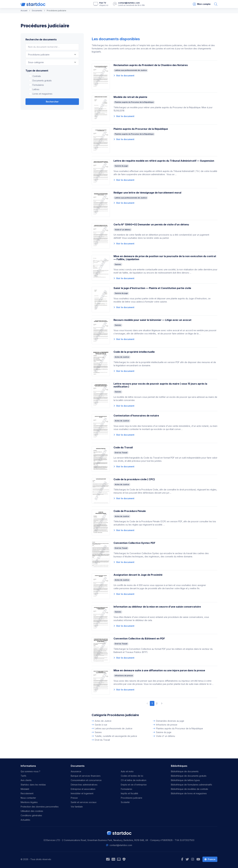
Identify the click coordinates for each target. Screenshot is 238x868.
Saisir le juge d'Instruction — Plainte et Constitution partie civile (152, 288)
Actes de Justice (103, 721)
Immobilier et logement (82, 793)
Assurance (76, 771)
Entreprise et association (83, 789)
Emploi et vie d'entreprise (134, 785)
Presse (74, 798)
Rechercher (52, 102)
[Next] (162, 703)
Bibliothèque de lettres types (185, 780)
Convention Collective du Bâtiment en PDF (139, 639)
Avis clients (26, 780)
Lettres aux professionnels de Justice (114, 728)
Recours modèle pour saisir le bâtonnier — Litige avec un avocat (152, 320)
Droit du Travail (102, 740)
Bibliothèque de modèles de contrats (190, 789)
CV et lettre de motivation (134, 780)
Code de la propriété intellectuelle (134, 352)
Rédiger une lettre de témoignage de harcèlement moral (147, 193)
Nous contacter (28, 798)
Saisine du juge (164, 732)
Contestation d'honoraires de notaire (136, 416)
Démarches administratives (84, 785)
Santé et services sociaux (84, 802)
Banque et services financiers (86, 776)
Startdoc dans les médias (33, 785)
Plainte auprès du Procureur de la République (141, 129)
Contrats (37, 76)
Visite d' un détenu (166, 736)
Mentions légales (29, 802)
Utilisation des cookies (32, 811)
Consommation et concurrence (86, 780)
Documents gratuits (42, 81)
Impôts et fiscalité (129, 793)
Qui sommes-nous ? (30, 771)
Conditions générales (31, 815)
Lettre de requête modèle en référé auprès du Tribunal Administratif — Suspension (164, 161)
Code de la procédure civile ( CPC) (134, 479)
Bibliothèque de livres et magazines (189, 793)
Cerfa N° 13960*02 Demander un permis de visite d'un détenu (151, 224)
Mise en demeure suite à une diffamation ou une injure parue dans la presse (159, 670)
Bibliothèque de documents (185, 771)
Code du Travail (123, 447)
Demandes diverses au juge (170, 721)
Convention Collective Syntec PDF (134, 543)
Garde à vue (101, 725)
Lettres (36, 89)
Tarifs (23, 776)
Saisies (98, 732)
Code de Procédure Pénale (130, 511)
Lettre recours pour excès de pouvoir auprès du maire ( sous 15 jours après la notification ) (160, 385)
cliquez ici (104, 5)
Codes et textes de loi (132, 776)
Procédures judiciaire (132, 798)
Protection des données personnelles (40, 807)
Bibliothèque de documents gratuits (189, 776)
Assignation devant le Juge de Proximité (138, 575)
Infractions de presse (167, 725)
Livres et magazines (42, 94)
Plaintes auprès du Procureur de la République (179, 728)
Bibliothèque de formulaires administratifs (191, 785)
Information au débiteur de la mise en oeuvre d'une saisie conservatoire (157, 607)
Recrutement (27, 793)
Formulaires (38, 85)
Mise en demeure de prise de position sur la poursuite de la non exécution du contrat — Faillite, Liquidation (165, 258)
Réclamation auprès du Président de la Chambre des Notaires (151, 65)
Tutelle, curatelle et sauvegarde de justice (116, 736)
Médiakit (25, 789)
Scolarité (125, 802)
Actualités (25, 820)
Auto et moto (127, 771)
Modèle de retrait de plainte (130, 97)
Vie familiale (77, 807)
